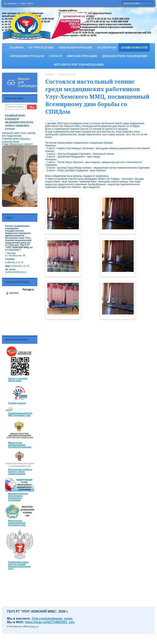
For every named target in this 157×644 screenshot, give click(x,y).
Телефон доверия (17, 403)
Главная (17, 47)
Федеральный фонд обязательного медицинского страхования (18, 497)
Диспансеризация (82, 56)
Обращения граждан (27, 56)
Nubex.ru (34, 626)
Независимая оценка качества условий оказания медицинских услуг (19, 565)
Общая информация (75, 47)
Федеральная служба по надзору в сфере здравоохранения (20, 472)
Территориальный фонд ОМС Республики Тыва (20, 414)
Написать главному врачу (16, 140)
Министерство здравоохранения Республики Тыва (17, 523)
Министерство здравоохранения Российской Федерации (20, 445)
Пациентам (107, 47)
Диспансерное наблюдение (125, 56)
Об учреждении (41, 47)
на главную (10, 3)
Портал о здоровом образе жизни (18, 380)
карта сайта (27, 3)
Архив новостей (134, 47)
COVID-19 (55, 56)
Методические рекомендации (79, 64)
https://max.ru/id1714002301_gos (50, 622)
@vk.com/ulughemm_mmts (52, 619)
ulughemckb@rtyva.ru (16, 272)
